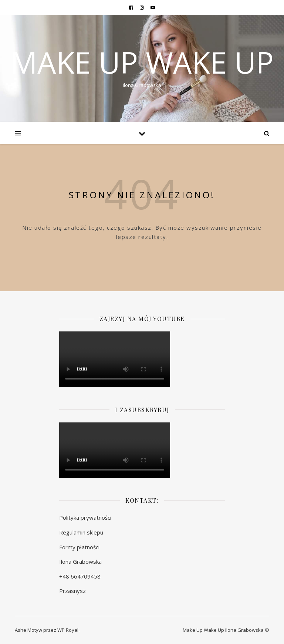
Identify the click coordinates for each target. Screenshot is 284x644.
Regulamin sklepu (81, 532)
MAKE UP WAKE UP (142, 62)
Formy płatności (79, 547)
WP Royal (68, 630)
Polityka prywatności (85, 517)
